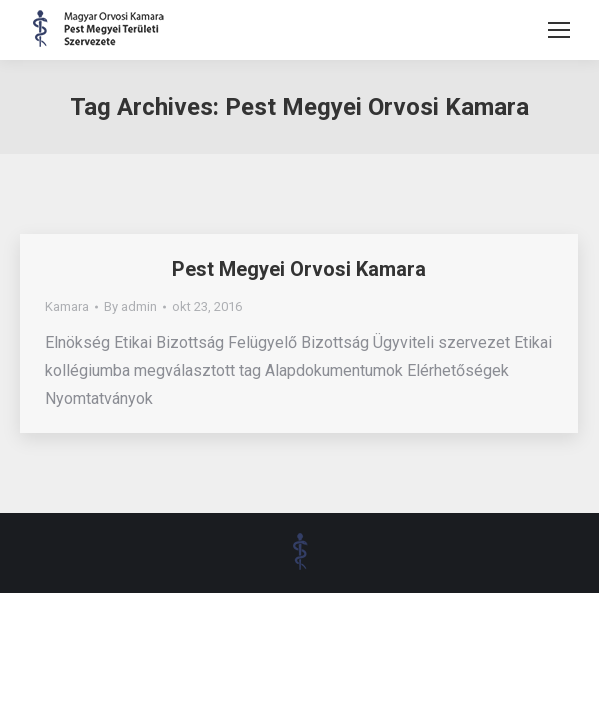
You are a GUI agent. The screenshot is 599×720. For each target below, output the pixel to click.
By (130, 306)
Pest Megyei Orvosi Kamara (299, 269)
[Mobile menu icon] (559, 30)
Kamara (67, 306)
